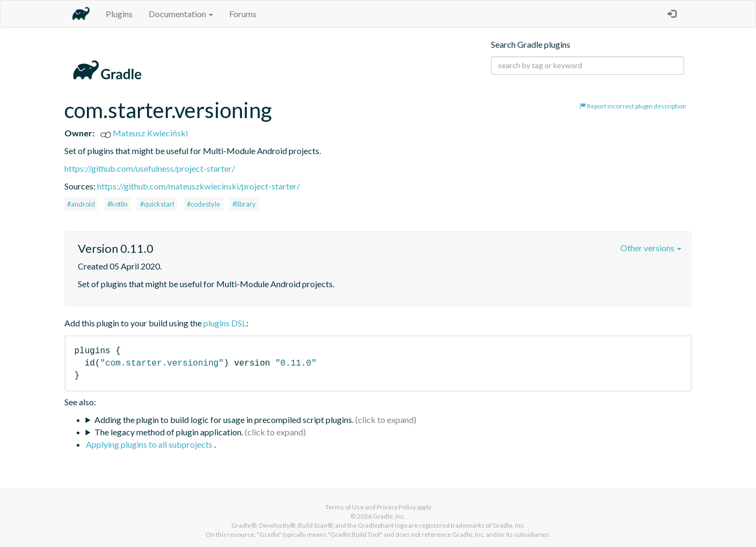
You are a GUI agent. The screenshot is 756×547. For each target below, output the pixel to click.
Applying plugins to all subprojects (150, 444)
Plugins (119, 14)
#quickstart (157, 204)
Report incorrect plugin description (633, 106)
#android (81, 204)
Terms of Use (344, 507)
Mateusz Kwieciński (144, 133)
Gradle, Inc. (389, 516)
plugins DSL (225, 323)
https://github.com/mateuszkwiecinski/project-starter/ (199, 186)
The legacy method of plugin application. (169, 432)
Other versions (651, 248)
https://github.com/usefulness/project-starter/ (150, 168)
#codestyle (203, 204)
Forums (243, 14)
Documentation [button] (181, 14)
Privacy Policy (396, 507)
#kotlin (118, 204)
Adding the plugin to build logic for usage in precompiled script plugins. (224, 420)
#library (244, 204)
